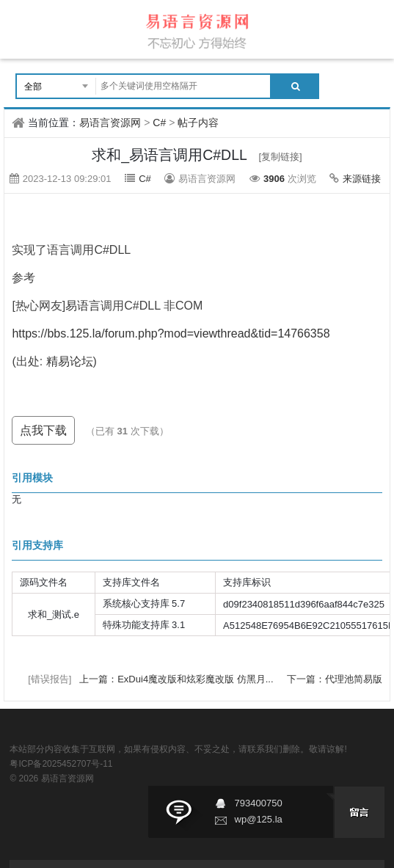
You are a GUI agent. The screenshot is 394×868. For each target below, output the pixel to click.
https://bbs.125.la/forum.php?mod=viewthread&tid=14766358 (171, 333)
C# (159, 123)
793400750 (259, 803)
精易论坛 (70, 361)
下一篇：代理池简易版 (335, 679)
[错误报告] (50, 679)
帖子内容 (198, 123)
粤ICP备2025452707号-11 (61, 764)
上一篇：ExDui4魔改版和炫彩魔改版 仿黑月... (178, 679)
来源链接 (362, 179)
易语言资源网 (110, 123)
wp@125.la (259, 819)
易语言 (83, 306)
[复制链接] (280, 157)
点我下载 (43, 430)
